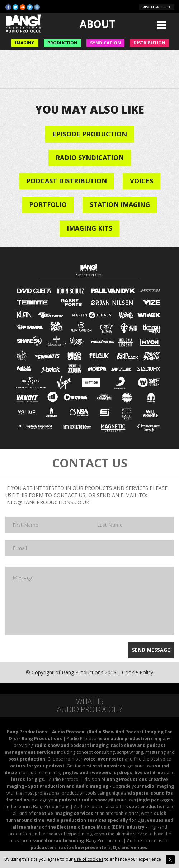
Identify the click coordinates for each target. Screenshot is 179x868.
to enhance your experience (139, 859)
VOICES (142, 181)
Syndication (105, 43)
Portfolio (48, 204)
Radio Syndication (90, 158)
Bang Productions (83, 672)
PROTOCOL (157, 7)
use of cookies (89, 859)
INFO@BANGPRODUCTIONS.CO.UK (47, 502)
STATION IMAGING (120, 204)
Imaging (25, 43)
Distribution (149, 43)
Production (62, 43)
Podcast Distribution (67, 181)
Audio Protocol (82, 739)
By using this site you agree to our (39, 859)
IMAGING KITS (89, 228)
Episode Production (90, 134)
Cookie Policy (138, 672)
